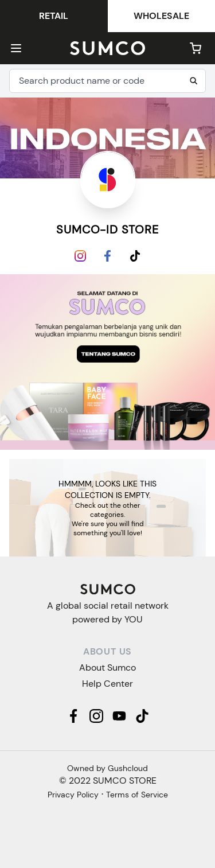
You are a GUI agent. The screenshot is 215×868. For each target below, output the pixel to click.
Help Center (107, 684)
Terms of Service (137, 795)
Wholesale (161, 16)
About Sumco (107, 667)
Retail (54, 16)
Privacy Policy (73, 795)
